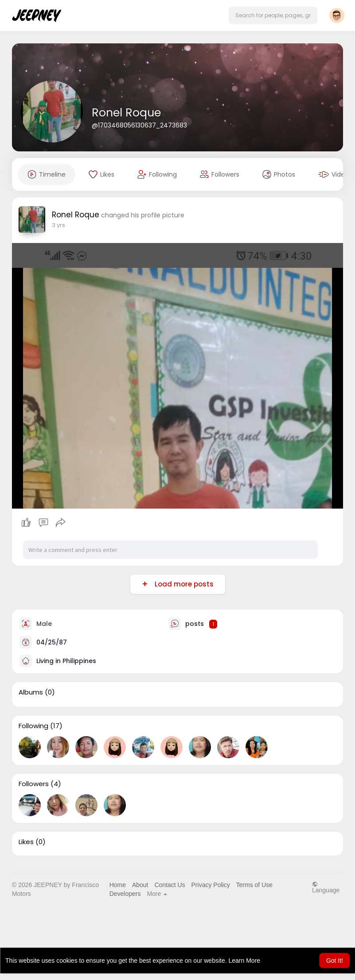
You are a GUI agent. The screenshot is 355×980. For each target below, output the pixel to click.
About (140, 885)
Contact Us (170, 885)
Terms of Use (254, 885)
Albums (31, 692)
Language (326, 887)
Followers (34, 784)
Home (118, 885)
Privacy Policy (211, 885)
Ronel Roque (126, 113)
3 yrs (59, 225)
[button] (273, 15)
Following (33, 726)
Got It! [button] (335, 961)
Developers (125, 894)
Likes (26, 842)
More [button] (157, 894)
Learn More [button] (245, 961)
